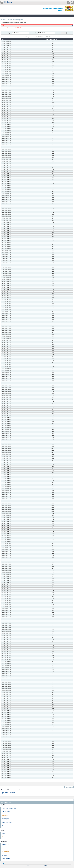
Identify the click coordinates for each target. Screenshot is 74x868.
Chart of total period (7, 822)
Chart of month (6, 815)
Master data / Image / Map (9, 808)
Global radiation (6, 859)
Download (5, 826)
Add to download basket (9, 792)
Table (3, 837)
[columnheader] (17, 39)
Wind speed (5, 848)
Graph (4, 833)
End (36, 33)
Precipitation (5, 844)
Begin (9, 33)
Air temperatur (6, 852)
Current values (6, 812)
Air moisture (5, 855)
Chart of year (5, 819)
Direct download (6, 794)
